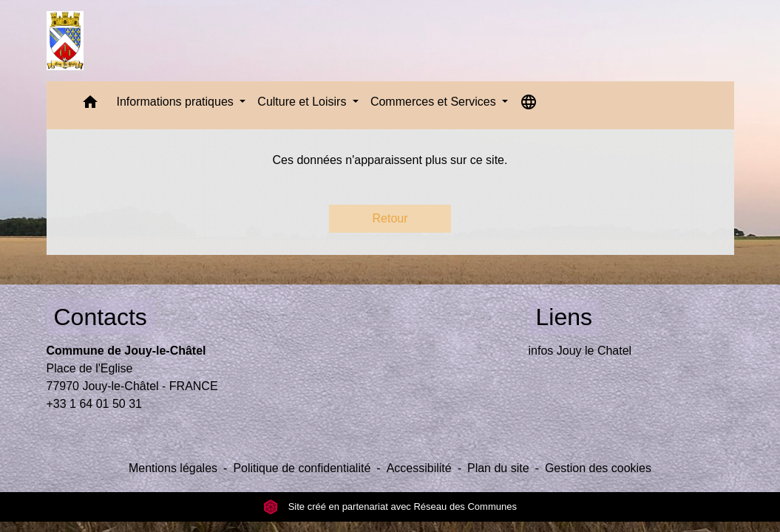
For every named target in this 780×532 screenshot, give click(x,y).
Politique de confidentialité (302, 468)
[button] (90, 105)
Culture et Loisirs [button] (303, 102)
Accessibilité (419, 468)
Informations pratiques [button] (177, 102)
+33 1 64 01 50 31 (94, 404)
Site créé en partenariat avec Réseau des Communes (390, 507)
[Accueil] (65, 41)
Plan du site (498, 468)
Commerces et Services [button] (435, 102)
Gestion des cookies (598, 468)
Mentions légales (173, 468)
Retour (390, 218)
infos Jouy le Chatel (580, 351)
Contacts (101, 317)
